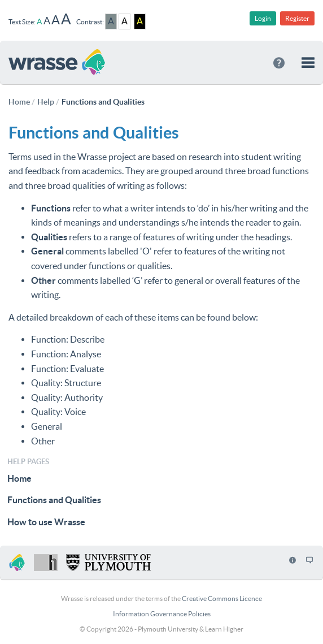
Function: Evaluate (67, 369)
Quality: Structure (66, 383)
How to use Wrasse (46, 522)
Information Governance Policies (162, 614)
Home (19, 478)
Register (297, 18)
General (47, 426)
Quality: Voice (58, 412)
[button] (308, 62)
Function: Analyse (66, 354)
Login (263, 18)
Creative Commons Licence (222, 598)
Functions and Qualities (54, 500)
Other (43, 441)
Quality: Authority (67, 397)
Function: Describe (68, 339)
